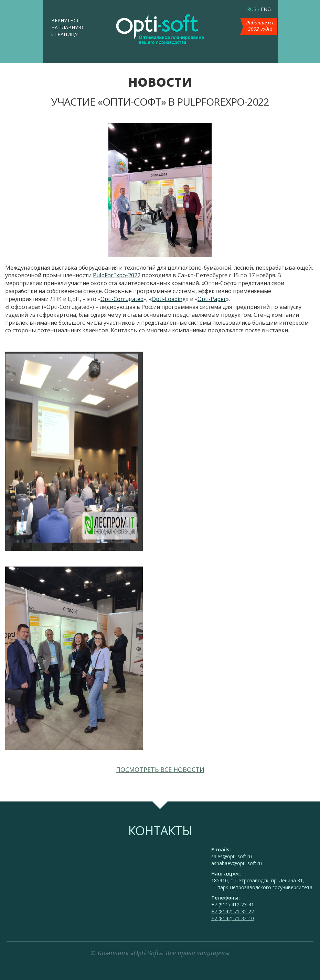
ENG (266, 9)
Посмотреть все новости (160, 769)
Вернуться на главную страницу (67, 27)
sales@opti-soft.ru (232, 856)
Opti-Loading (169, 299)
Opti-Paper (212, 299)
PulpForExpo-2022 (117, 275)
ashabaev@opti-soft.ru (237, 863)
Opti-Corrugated (122, 299)
